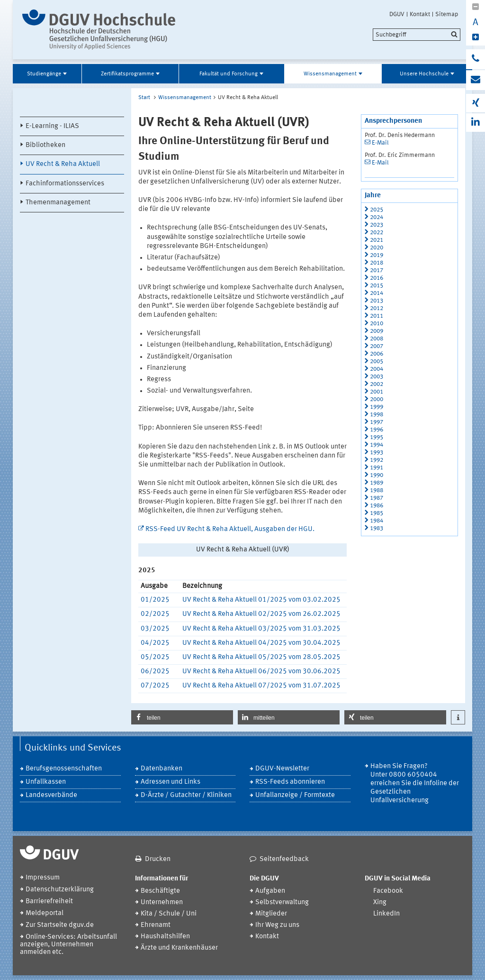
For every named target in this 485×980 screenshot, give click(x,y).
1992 (377, 460)
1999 (377, 407)
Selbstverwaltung (282, 902)
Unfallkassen (46, 782)
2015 (377, 286)
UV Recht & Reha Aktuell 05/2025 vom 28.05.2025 (261, 657)
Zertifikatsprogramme (127, 74)
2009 (377, 331)
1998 (377, 415)
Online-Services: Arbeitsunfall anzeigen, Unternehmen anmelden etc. (68, 945)
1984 (377, 521)
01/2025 (155, 600)
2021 (377, 240)
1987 (377, 498)
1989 (377, 483)
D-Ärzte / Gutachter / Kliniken (186, 795)
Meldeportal (45, 913)
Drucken (158, 859)
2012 (377, 308)
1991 (377, 468)
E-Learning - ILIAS (52, 126)
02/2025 (155, 614)
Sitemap (447, 14)
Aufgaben (270, 891)
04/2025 (155, 643)
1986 (377, 506)
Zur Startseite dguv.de (60, 925)
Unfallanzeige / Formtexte (295, 795)
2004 (377, 369)
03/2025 (155, 629)
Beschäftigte (160, 891)
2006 (377, 354)
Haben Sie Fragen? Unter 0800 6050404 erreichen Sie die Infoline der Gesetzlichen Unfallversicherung (415, 783)
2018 (377, 263)
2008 (377, 339)
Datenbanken (162, 769)
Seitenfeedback (284, 859)
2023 (377, 225)
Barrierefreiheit (49, 902)
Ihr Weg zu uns (277, 925)
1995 (377, 437)
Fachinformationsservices (65, 184)
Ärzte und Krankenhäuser (179, 948)
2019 (377, 255)
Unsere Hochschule (424, 74)
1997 (377, 422)
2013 (377, 301)
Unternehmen (162, 902)
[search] (417, 35)
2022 (377, 233)
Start (144, 98)
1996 (377, 430)
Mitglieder (271, 914)
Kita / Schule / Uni (169, 914)
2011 (377, 316)
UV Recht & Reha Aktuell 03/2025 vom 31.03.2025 (261, 629)
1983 (377, 528)
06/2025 (155, 672)
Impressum (43, 878)
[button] (182, 717)
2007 (377, 346)
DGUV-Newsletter (282, 769)
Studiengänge (44, 74)
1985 (377, 513)
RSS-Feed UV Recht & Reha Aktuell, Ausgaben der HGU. (230, 529)
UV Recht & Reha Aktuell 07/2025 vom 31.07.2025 (261, 686)
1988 (377, 490)
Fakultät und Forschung (229, 74)
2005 (377, 362)
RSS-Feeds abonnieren (290, 782)
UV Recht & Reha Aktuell (63, 164)
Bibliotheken (45, 145)
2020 (377, 248)
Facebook (388, 891)
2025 (377, 210)
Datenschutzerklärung (60, 890)
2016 (377, 278)
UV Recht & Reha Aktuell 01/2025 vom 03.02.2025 (261, 600)
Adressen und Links (171, 782)
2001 (377, 392)
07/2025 (155, 686)
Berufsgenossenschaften (64, 769)
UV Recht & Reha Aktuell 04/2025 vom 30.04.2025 (261, 643)
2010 (377, 324)
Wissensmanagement (330, 74)
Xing (380, 902)
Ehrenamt (156, 925)
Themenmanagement (58, 203)
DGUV (397, 14)
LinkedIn (386, 914)
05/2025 (155, 657)
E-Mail (380, 143)
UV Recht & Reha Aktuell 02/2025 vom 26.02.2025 (261, 614)
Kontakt (420, 14)
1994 (377, 445)
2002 (377, 384)
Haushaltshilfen (165, 937)
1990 (377, 475)
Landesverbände (51, 795)
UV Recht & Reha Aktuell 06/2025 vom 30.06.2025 (261, 672)
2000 (377, 399)
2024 (377, 217)
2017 (377, 270)
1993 (377, 453)
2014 (377, 293)
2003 (377, 377)
